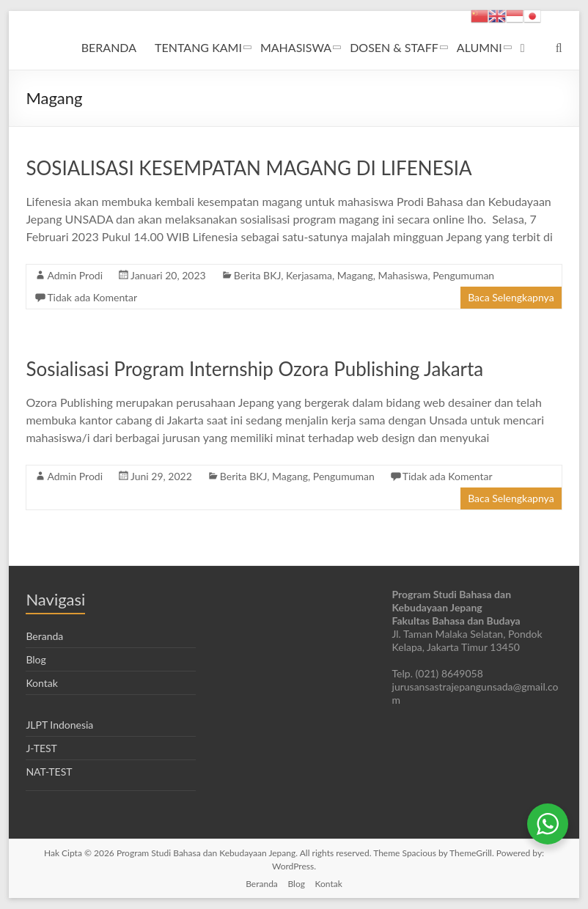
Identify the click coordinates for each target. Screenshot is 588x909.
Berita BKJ (257, 275)
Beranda (44, 636)
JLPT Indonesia (59, 725)
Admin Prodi (75, 275)
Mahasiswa (403, 275)
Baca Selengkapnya (511, 297)
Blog (36, 659)
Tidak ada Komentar (92, 297)
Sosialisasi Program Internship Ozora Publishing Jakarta (254, 369)
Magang (355, 275)
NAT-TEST (49, 772)
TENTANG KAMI (198, 47)
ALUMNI (479, 47)
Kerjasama (309, 275)
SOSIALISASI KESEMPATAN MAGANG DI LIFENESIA (249, 168)
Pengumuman (463, 275)
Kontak (41, 683)
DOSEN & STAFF (394, 47)
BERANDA (109, 47)
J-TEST (41, 748)
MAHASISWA (296, 47)
